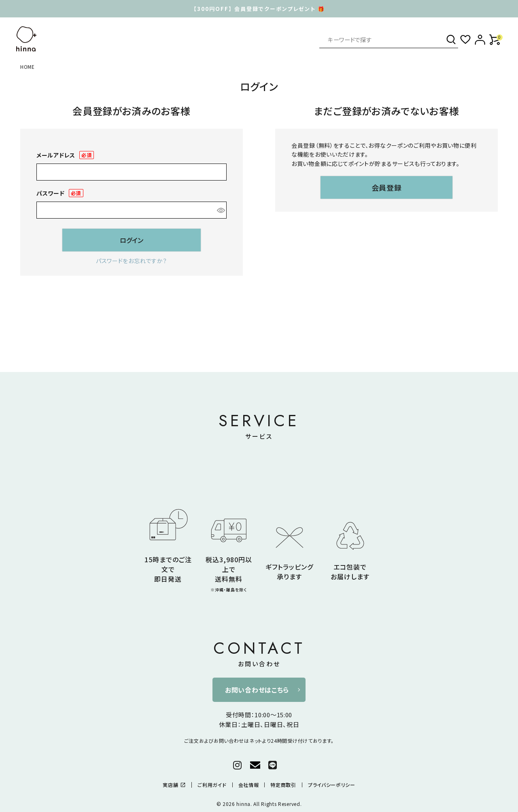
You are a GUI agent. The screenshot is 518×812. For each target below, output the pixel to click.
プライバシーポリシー (332, 785)
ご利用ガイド (212, 785)
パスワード (60, 193)
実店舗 (174, 785)
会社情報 (249, 785)
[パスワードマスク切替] (221, 210)
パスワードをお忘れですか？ (132, 261)
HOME (28, 67)
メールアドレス (65, 155)
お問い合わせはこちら (257, 690)
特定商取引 (283, 785)
